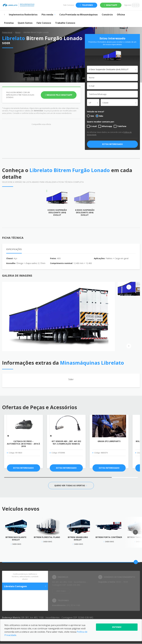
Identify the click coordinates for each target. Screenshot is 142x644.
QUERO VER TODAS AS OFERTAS (71, 485)
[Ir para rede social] (133, 5)
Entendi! (117, 627)
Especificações (14, 249)
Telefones (87, 5)
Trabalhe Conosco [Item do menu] (65, 23)
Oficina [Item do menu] (121, 15)
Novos (18, 32)
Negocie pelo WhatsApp (59, 95)
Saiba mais (16, 544)
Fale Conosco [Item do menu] (44, 23)
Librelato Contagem (25, 586)
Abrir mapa (61, 591)
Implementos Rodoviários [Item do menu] (23, 15)
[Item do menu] (4, 15)
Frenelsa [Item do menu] (9, 23)
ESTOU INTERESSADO (112, 144)
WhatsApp (112, 5)
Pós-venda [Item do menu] (48, 15)
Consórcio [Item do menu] (107, 15)
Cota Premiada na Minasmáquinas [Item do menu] (78, 15)
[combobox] (112, 69)
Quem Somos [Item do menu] (25, 23)
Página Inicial (7, 32)
